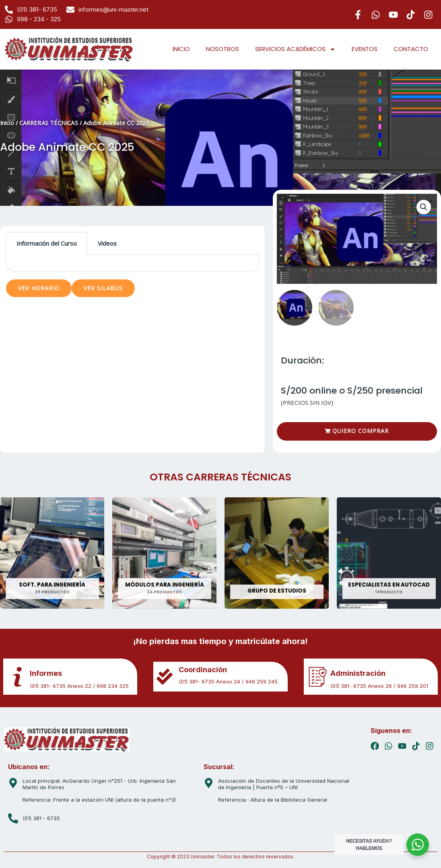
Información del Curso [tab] (47, 243)
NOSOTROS (223, 49)
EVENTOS (365, 49)
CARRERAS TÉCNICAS (49, 123)
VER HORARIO (39, 288)
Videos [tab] (107, 243)
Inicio (7, 123)
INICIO (181, 49)
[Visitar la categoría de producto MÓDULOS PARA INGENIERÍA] (164, 553)
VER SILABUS (103, 288)
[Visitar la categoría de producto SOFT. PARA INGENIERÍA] (52, 553)
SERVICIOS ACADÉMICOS (295, 49)
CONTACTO (411, 49)
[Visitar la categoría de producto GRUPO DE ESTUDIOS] (277, 553)
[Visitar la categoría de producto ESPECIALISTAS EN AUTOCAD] (389, 553)
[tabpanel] (132, 263)
